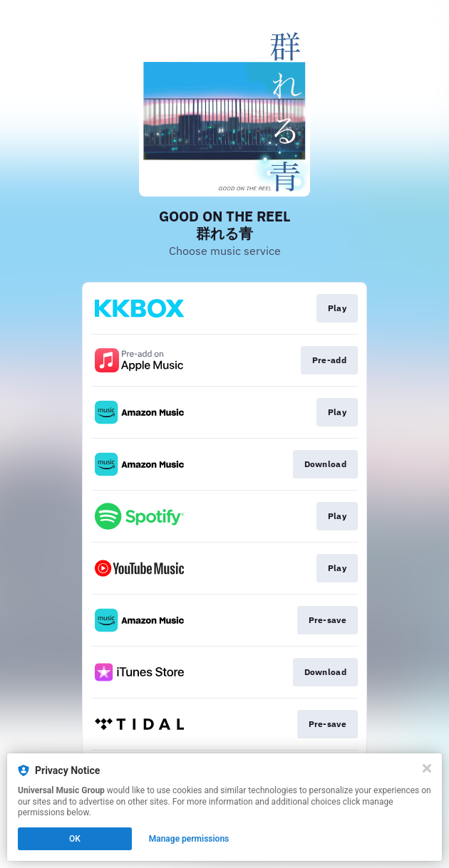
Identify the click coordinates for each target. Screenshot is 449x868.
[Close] (427, 768)
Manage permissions (189, 839)
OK (75, 839)
